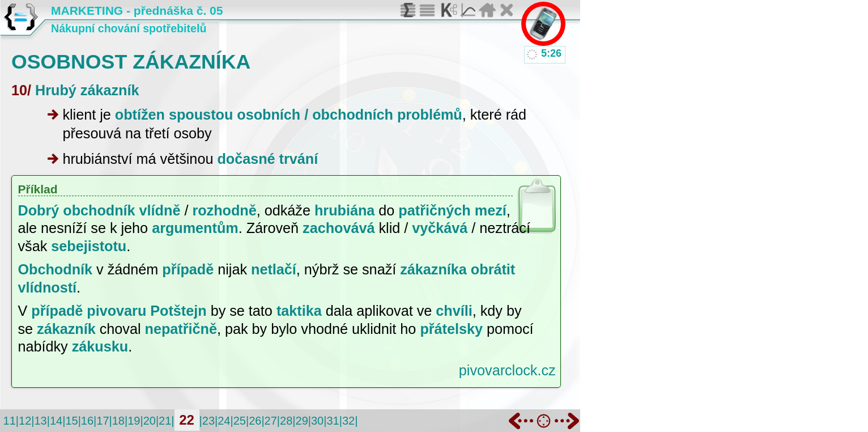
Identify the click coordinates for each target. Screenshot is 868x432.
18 (118, 421)
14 (56, 421)
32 (348, 421)
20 (150, 421)
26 (255, 421)
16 (87, 421)
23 (209, 421)
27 (271, 421)
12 (25, 421)
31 (333, 421)
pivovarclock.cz (507, 370)
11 (10, 421)
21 (165, 421)
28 (286, 421)
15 (71, 421)
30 (317, 421)
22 (187, 420)
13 (40, 421)
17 (103, 421)
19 (134, 421)
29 (302, 421)
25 (240, 421)
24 (224, 421)
